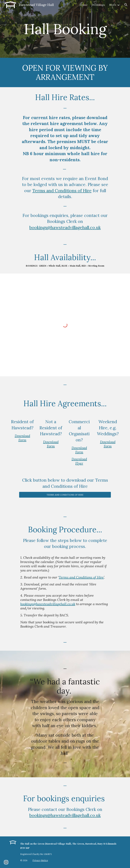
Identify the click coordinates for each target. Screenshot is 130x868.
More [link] (113, 5)
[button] (126, 5)
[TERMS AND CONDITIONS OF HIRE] (65, 495)
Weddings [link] (98, 5)
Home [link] (84, 5)
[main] (65, 29)
